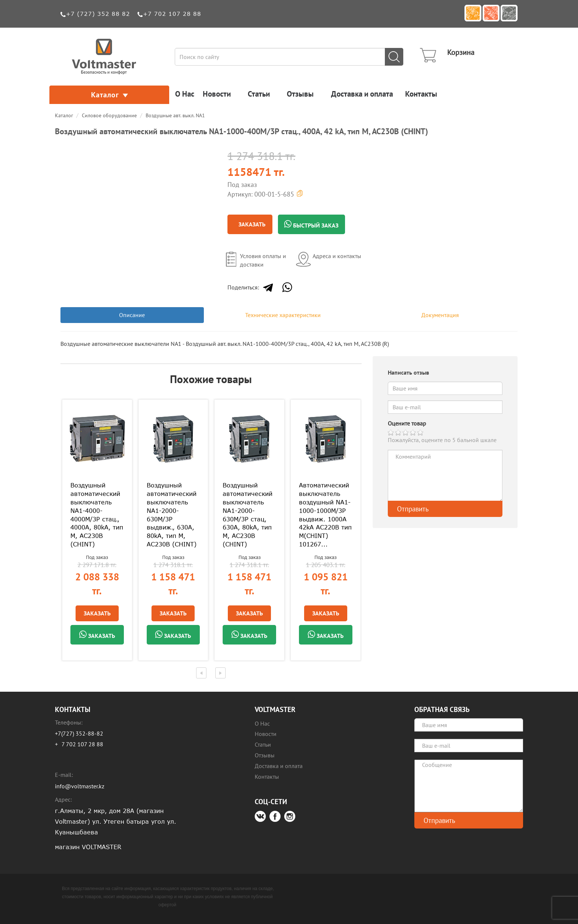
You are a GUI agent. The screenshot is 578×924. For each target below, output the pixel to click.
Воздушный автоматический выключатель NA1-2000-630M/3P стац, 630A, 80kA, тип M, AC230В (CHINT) (248, 515)
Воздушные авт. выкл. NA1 (175, 115)
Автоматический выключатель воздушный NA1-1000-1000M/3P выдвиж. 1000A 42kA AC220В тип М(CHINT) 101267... (325, 515)
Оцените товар (407, 423)
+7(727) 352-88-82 (79, 733)
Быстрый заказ (311, 225)
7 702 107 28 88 (82, 744)
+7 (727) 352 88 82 (98, 14)
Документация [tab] (440, 315)
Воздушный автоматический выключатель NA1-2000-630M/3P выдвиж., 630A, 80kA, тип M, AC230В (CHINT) (172, 515)
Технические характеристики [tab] (283, 315)
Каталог (109, 95)
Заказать (252, 224)
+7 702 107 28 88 (172, 14)
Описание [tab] (132, 315)
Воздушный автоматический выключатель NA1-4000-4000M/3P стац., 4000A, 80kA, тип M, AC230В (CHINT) (97, 515)
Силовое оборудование (109, 115)
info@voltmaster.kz (80, 786)
